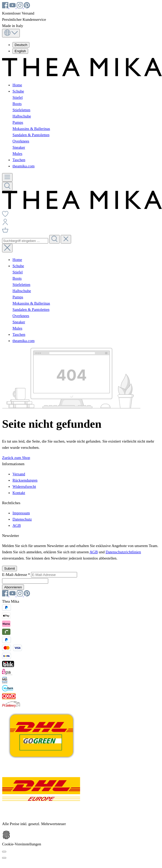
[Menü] (7, 177)
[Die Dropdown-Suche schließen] (66, 239)
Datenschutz (22, 519)
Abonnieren (13, 587)
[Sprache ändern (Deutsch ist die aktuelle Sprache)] (11, 33)
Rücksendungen (25, 480)
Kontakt (19, 493)
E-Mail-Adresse (17, 575)
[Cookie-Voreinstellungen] (4, 852)
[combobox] (25, 241)
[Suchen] (7, 186)
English (20, 51)
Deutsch (21, 45)
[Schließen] (4, 858)
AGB (17, 525)
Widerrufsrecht (24, 486)
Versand (19, 474)
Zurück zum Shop (16, 458)
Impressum (21, 513)
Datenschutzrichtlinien (123, 552)
